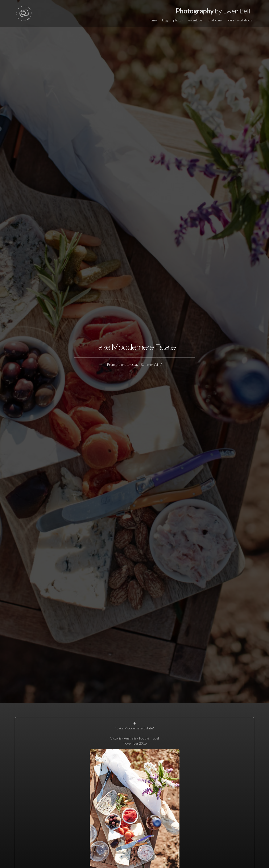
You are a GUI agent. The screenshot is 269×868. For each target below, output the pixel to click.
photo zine (215, 20)
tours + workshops (240, 20)
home (153, 20)
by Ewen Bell (213, 11)
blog (165, 20)
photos (178, 20)
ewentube (195, 20)
